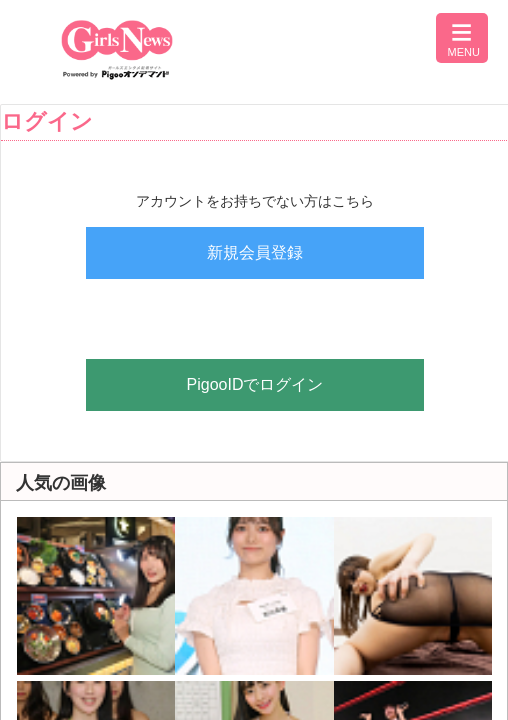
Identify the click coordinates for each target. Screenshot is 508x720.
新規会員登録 (255, 252)
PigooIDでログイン (255, 384)
